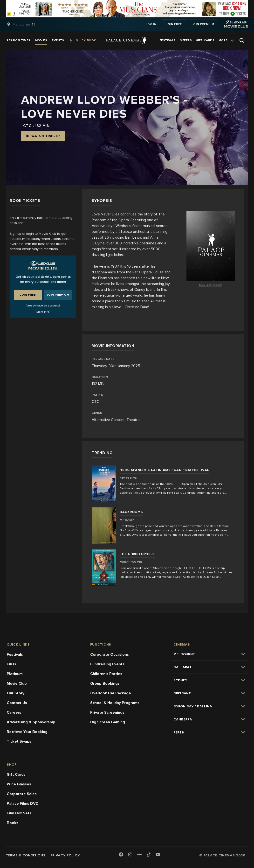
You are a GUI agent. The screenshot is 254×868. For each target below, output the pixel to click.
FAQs (11, 664)
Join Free (174, 24)
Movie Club (17, 683)
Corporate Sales (22, 794)
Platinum (15, 674)
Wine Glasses (19, 784)
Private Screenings (107, 712)
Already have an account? (43, 306)
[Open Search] (242, 41)
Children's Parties (106, 674)
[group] (26, 24)
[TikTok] (149, 854)
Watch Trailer (43, 136)
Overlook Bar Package (111, 693)
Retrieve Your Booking (27, 732)
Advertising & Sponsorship (31, 722)
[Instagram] (130, 855)
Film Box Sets (19, 813)
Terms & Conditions (26, 855)
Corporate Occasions (110, 655)
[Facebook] (121, 855)
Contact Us (17, 703)
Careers (14, 712)
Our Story (16, 693)
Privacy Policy (65, 855)
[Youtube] (158, 855)
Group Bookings (105, 683)
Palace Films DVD (23, 804)
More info (43, 312)
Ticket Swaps (19, 741)
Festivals (15, 655)
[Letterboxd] (139, 854)
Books (13, 823)
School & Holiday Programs (115, 703)
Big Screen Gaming (108, 722)
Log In (151, 24)
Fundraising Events (107, 664)
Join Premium (203, 24)
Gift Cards (16, 775)
